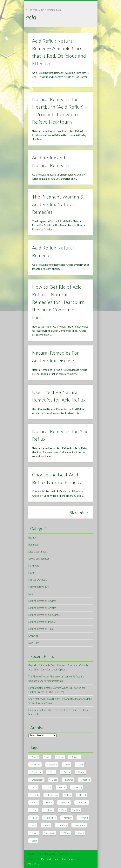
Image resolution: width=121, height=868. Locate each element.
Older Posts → (80, 512)
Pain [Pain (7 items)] (64, 810)
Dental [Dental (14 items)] (82, 772)
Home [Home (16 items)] (49, 803)
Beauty (32, 538)
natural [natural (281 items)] (49, 810)
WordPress (34, 864)
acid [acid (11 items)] (48, 757)
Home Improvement (39, 587)
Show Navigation (83, 35)
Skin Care (34, 643)
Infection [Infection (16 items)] (65, 803)
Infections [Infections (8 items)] (83, 803)
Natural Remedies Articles (42, 608)
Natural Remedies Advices (42, 601)
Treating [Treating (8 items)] (62, 825)
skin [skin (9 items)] (34, 825)
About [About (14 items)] (35, 757)
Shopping (33, 636)
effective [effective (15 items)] (86, 780)
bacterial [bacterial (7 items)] (53, 765)
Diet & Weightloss (38, 552)
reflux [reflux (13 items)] (77, 810)
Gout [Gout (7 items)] (48, 787)
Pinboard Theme (50, 859)
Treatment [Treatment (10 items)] (80, 825)
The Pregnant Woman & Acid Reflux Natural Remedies (58, 204)
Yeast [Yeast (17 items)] (34, 841)
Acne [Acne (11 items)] (61, 757)
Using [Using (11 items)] (35, 833)
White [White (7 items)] (67, 833)
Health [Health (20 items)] (35, 795)
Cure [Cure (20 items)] (53, 772)
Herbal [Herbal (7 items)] (82, 795)
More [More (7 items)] (35, 810)
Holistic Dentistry (38, 580)
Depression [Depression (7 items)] (38, 780)
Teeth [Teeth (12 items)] (47, 825)
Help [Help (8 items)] (68, 795)
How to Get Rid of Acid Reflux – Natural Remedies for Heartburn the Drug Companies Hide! (58, 302)
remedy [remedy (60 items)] (68, 818)
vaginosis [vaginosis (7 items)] (51, 833)
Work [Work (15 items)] (81, 833)
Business (33, 545)
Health (32, 573)
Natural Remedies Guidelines (44, 615)
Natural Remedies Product (42, 622)
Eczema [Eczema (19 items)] (69, 780)
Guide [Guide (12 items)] (62, 787)
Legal (31, 594)
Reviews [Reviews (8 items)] (84, 818)
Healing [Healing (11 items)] (78, 787)
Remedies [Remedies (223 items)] (51, 818)
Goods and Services (39, 559)
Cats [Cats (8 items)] (81, 765)
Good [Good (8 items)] (35, 787)
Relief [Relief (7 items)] (35, 818)
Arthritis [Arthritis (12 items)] (36, 765)
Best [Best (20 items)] (68, 765)
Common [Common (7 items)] (37, 772)
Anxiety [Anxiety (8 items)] (76, 757)
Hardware (34, 566)
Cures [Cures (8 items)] (67, 772)
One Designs (69, 859)
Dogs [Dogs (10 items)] (54, 780)
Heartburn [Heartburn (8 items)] (52, 795)
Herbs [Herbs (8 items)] (35, 803)
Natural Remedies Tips (41, 629)
